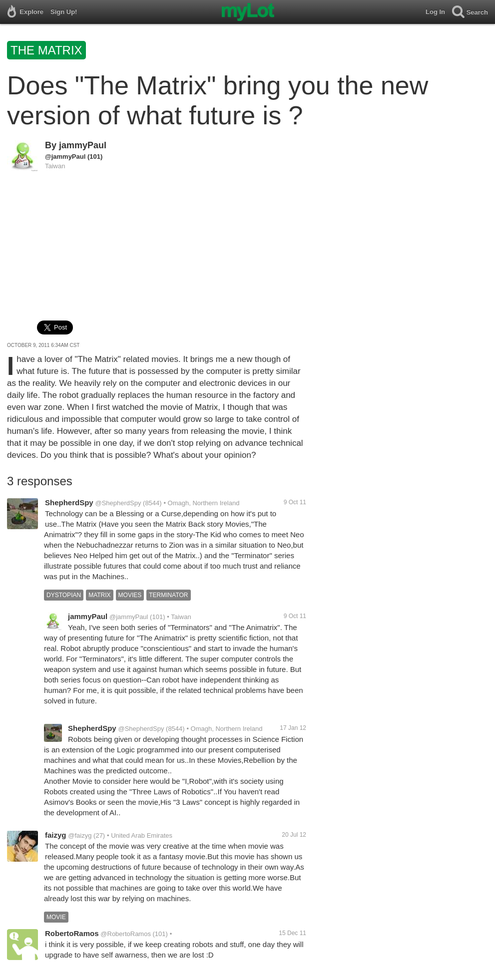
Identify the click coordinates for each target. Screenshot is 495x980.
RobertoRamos (72, 933)
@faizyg (80, 835)
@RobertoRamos (126, 934)
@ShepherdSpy (118, 503)
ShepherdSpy (69, 502)
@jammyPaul (65, 157)
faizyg (56, 835)
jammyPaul (83, 145)
